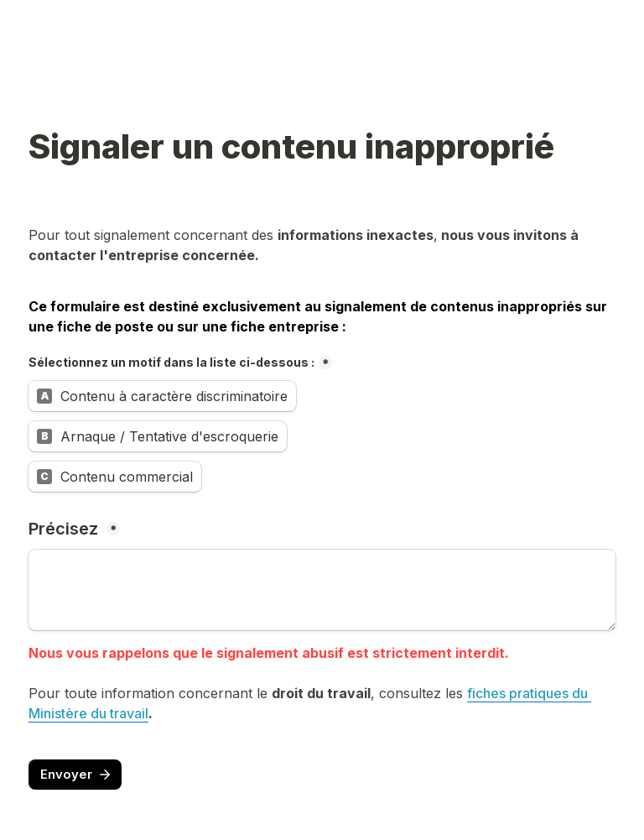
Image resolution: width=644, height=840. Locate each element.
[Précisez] (322, 590)
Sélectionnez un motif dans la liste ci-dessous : (171, 362)
